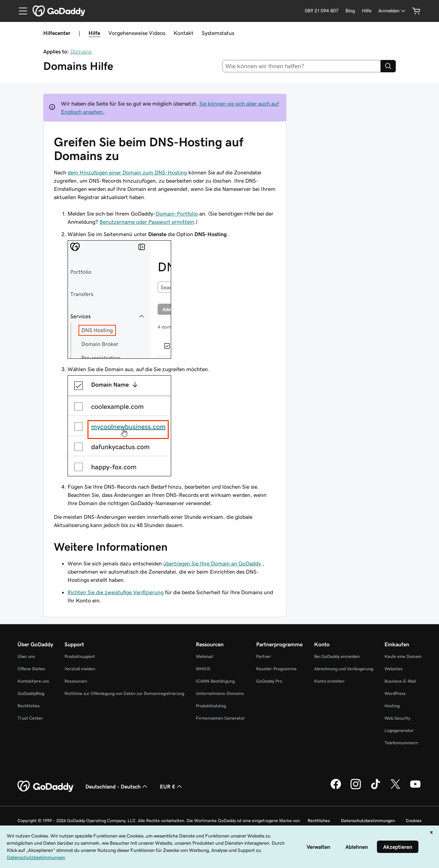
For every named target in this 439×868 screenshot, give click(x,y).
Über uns (26, 656)
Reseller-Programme (276, 669)
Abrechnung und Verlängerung (344, 669)
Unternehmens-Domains (220, 693)
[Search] (388, 66)
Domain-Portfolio (177, 213)
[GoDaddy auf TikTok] (376, 788)
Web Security (397, 718)
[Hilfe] (367, 11)
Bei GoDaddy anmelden (337, 656)
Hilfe (94, 33)
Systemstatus (218, 33)
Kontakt (183, 33)
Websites (394, 669)
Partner (264, 656)
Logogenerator (399, 730)
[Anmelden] (393, 11)
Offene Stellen (31, 669)
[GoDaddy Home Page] (46, 786)
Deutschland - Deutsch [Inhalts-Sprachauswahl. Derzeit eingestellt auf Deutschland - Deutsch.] (117, 786)
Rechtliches (29, 706)
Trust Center (30, 718)
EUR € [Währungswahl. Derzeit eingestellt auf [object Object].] (172, 786)
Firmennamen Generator (220, 718)
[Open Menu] (20, 11)
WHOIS (203, 669)
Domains (81, 51)
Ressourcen (76, 681)
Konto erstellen (329, 681)
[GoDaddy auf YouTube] (415, 788)
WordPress (395, 693)
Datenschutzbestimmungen (368, 821)
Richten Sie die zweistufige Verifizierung (116, 592)
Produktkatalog (211, 706)
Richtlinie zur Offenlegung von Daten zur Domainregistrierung (124, 693)
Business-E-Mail (400, 681)
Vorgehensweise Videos (137, 33)
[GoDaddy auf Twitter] (395, 788)
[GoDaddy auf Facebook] (336, 788)
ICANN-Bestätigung (215, 681)
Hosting (392, 706)
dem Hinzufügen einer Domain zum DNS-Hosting (127, 172)
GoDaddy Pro (269, 681)
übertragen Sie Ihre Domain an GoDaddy (212, 563)
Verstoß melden (80, 669)
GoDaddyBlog (31, 693)
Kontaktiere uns (33, 681)
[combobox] (302, 66)
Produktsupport (80, 656)
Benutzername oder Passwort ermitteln (147, 222)
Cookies (414, 821)
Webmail (204, 656)
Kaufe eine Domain (403, 656)
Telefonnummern (401, 743)
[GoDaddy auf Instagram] (356, 788)
